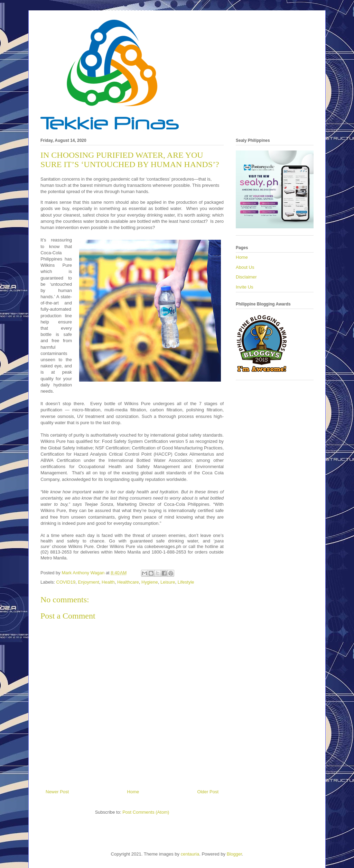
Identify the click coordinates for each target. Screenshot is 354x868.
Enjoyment (88, 582)
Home (133, 792)
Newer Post (57, 792)
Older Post (208, 792)
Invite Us (245, 287)
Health (108, 582)
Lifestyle (186, 582)
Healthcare (128, 582)
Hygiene (150, 582)
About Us (245, 267)
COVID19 (66, 582)
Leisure (168, 582)
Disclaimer (246, 277)
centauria (190, 854)
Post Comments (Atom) (146, 812)
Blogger (234, 854)
